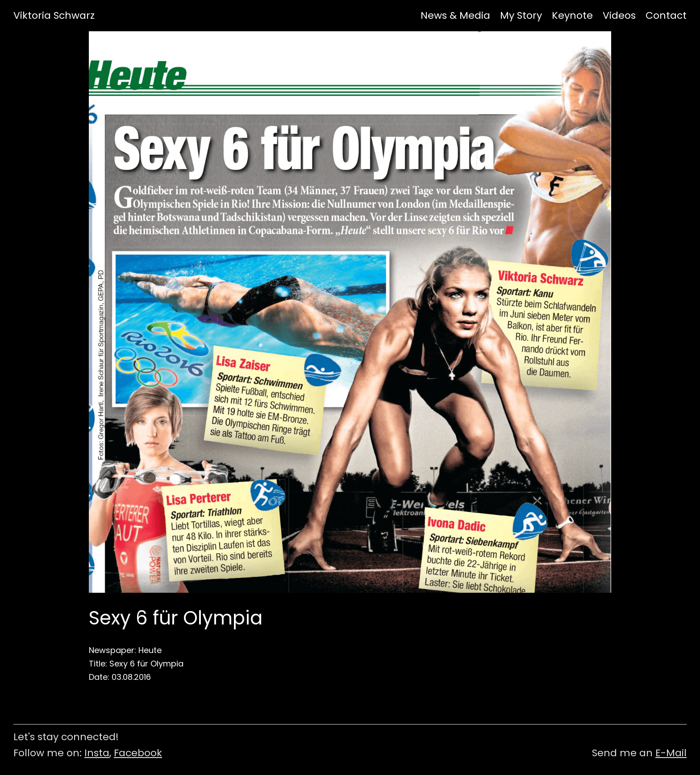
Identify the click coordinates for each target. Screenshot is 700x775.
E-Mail (671, 753)
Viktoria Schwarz (54, 16)
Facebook (138, 753)
